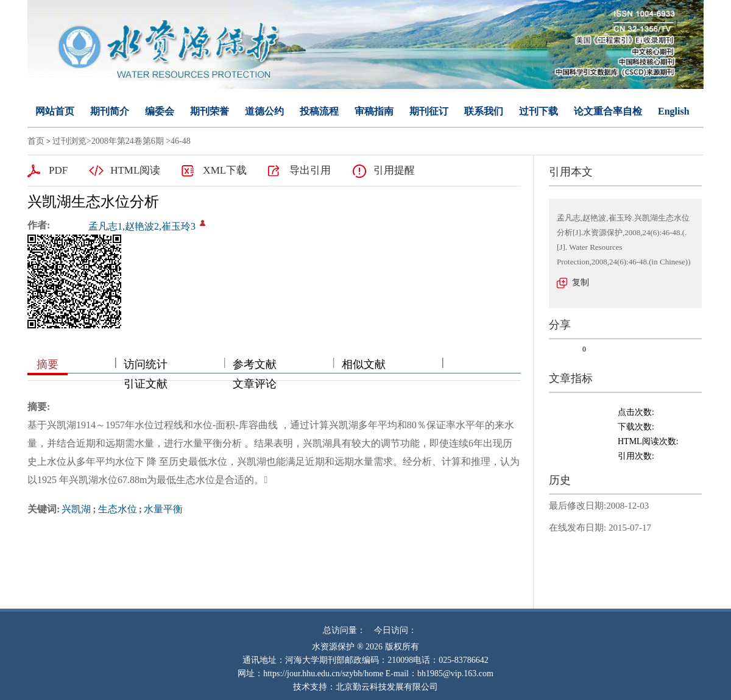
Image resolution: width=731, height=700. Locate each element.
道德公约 (264, 111)
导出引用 (310, 170)
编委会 (160, 111)
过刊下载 (539, 111)
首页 (36, 141)
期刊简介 (110, 111)
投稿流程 (319, 111)
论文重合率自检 (608, 111)
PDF (58, 170)
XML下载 (225, 170)
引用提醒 (394, 170)
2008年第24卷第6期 (128, 141)
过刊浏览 (69, 141)
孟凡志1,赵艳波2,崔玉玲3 (142, 226)
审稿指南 (374, 111)
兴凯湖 (76, 509)
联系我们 (484, 111)
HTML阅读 (135, 170)
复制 (581, 282)
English (674, 111)
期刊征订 (429, 111)
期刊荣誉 (210, 111)
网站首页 (55, 111)
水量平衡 (163, 509)
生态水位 (118, 509)
